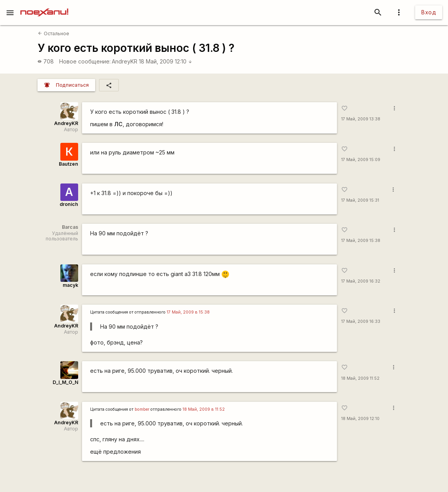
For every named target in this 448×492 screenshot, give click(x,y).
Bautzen (68, 164)
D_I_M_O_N (65, 382)
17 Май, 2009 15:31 (360, 200)
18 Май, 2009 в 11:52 (204, 409)
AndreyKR (125, 61)
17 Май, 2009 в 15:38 (188, 312)
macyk (70, 285)
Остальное (53, 33)
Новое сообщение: (85, 61)
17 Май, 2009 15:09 (361, 160)
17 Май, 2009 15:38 (361, 241)
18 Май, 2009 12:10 (166, 61)
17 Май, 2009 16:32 (361, 281)
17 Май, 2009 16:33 (361, 321)
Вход (429, 12)
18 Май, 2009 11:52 (360, 378)
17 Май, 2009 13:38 (361, 119)
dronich (69, 204)
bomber (142, 409)
